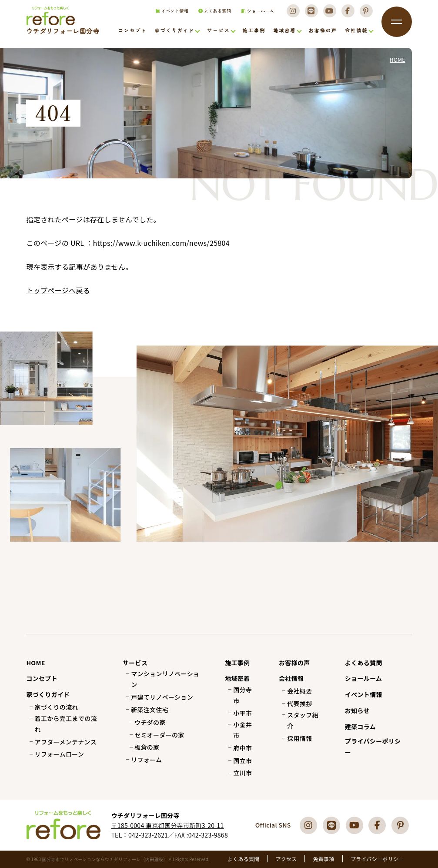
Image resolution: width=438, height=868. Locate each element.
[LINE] (310, 14)
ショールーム (255, 14)
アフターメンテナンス (66, 742)
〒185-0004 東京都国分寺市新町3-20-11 (167, 825)
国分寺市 (242, 695)
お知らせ (357, 710)
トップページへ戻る (58, 290)
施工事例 (254, 32)
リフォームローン (59, 754)
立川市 (242, 773)
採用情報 (299, 738)
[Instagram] (291, 14)
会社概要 (299, 691)
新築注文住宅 (150, 710)
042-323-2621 (148, 835)
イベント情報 (168, 14)
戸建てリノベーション (162, 697)
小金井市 (242, 730)
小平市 (242, 713)
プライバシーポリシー (373, 746)
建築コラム (360, 727)
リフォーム (146, 760)
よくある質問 (212, 14)
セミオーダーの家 (159, 735)
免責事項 (323, 859)
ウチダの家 (150, 722)
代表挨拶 (299, 704)
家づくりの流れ (57, 707)
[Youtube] (329, 14)
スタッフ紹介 (303, 720)
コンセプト (132, 32)
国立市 (242, 761)
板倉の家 (147, 747)
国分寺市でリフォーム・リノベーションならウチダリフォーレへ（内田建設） (59, 31)
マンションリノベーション (165, 679)
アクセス (286, 859)
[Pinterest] (366, 14)
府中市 (242, 748)
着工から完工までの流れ (66, 724)
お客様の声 (323, 32)
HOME (35, 663)
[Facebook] (348, 14)
